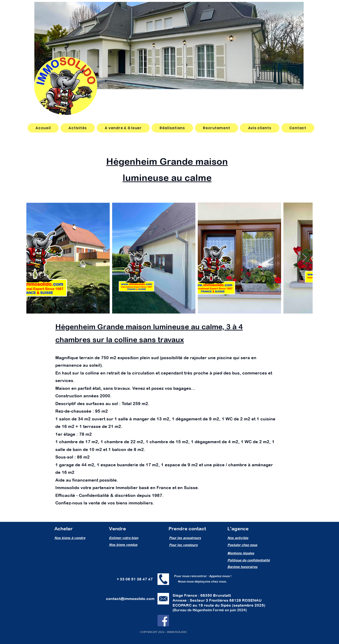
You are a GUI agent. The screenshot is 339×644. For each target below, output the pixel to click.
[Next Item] (305, 258)
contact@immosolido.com (130, 599)
